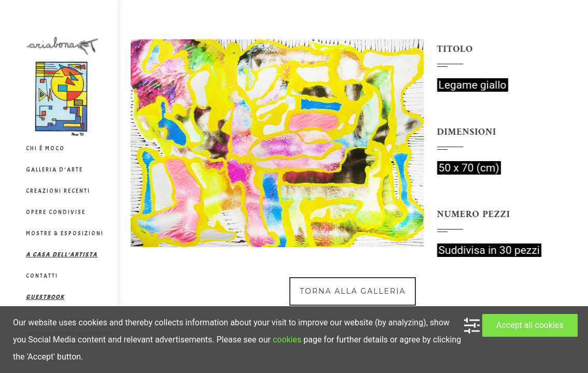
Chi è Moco (45, 148)
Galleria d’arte (54, 169)
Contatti (42, 276)
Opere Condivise (56, 212)
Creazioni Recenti (58, 191)
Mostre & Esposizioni (65, 233)
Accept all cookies (530, 325)
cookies (287, 340)
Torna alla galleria (353, 291)
